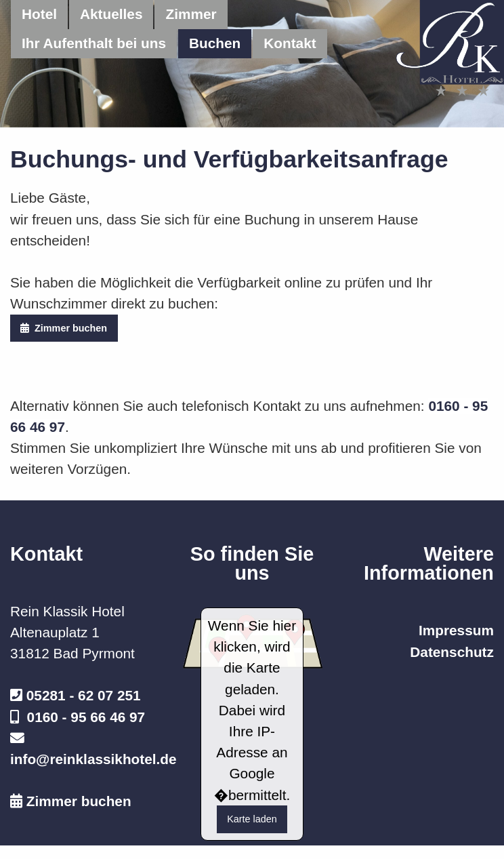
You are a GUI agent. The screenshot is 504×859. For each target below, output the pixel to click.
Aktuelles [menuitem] (111, 14)
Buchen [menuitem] (215, 43)
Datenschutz (452, 652)
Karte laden (252, 819)
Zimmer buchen (64, 328)
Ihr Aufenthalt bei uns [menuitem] (94, 43)
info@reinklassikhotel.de (93, 759)
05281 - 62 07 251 (84, 695)
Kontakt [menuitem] (290, 43)
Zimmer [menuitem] (191, 14)
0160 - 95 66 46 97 (86, 717)
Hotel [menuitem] (39, 14)
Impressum (456, 630)
